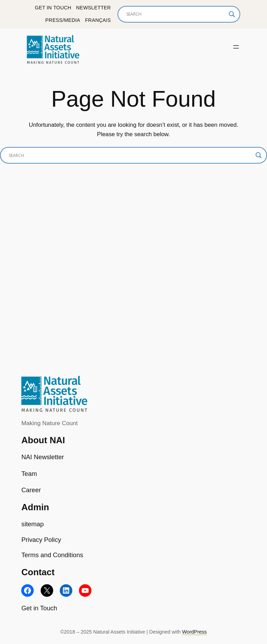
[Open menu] (236, 47)
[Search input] (176, 14)
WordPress (195, 632)
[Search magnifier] (232, 14)
